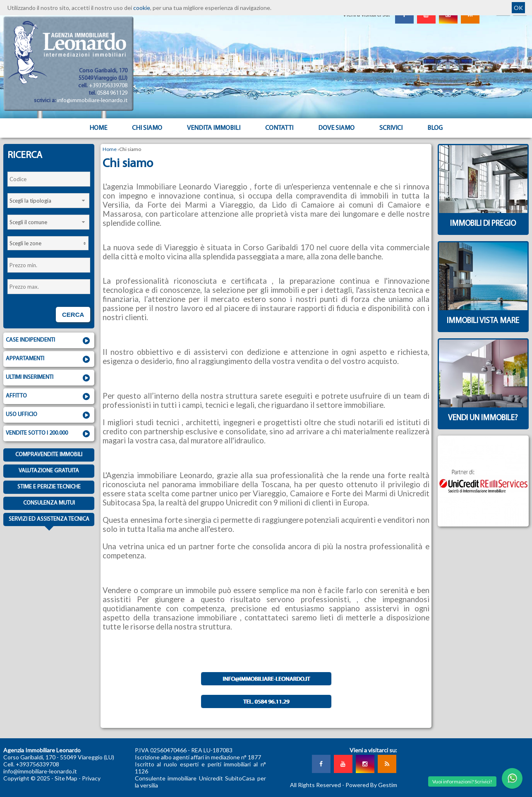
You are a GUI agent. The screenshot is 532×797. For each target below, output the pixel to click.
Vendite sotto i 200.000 (49, 434)
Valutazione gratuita (49, 471)
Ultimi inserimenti (49, 378)
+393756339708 (108, 86)
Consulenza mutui (49, 503)
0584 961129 (112, 93)
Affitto (49, 397)
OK (518, 8)
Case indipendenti (49, 341)
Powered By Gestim (371, 785)
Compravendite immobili (49, 455)
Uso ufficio (49, 415)
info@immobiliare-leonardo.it (92, 101)
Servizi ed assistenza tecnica (49, 521)
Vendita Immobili (214, 128)
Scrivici (391, 128)
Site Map (66, 778)
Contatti (279, 128)
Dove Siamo (336, 128)
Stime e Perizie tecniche (49, 487)
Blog (435, 128)
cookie (142, 8)
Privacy (91, 778)
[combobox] (48, 201)
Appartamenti (49, 359)
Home (98, 128)
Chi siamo (147, 128)
